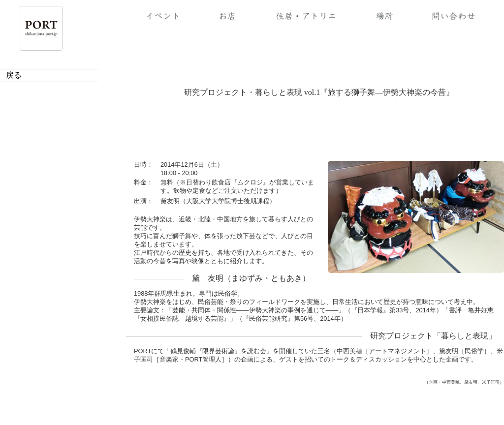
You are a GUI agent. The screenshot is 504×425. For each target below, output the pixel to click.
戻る (14, 75)
